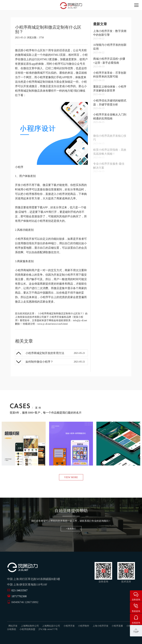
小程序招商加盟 (27, 629)
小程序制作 (84, 626)
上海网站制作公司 (30, 626)
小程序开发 (55, 317)
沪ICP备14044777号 (48, 629)
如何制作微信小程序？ (39, 362)
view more (71, 477)
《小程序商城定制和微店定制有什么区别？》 (61, 314)
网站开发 (13, 626)
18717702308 (19, 596)
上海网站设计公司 (51, 626)
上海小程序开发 (101, 626)
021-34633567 (19, 590)
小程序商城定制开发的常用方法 (45, 353)
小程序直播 (117, 626)
